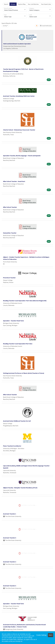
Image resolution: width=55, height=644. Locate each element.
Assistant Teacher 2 (10, 562)
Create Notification (46, 26)
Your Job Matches (33, 4)
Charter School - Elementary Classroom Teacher (19, 130)
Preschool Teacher (9, 278)
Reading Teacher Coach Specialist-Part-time (18, 344)
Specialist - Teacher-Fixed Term (13, 321)
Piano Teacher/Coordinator (12, 446)
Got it (51, 635)
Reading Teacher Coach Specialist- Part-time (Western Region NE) (25, 301)
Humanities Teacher (10, 233)
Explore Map (22, 4)
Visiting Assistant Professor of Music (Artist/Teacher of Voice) (24, 373)
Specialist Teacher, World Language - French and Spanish (22, 156)
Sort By (5, 26)
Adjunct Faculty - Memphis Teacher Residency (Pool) (20, 488)
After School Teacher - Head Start (14, 181)
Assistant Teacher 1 (10, 514)
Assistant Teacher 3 (10, 538)
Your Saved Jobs (46, 4)
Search (6, 4)
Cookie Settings (41, 635)
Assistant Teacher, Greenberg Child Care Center (19, 96)
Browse (13, 4)
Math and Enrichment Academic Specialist (17, 44)
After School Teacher (10, 207)
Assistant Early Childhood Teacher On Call (17, 421)
